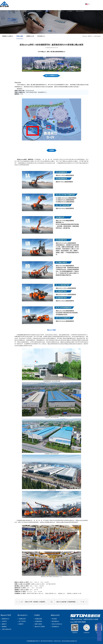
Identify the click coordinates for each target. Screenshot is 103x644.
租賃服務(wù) (55, 627)
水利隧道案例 (38, 621)
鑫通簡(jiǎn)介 (6, 619)
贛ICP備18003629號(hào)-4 (47, 641)
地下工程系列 (22, 621)
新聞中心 (48, 11)
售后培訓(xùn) (41, 36)
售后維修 (54, 619)
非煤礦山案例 (38, 619)
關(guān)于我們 (14, 11)
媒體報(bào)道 (30, 36)
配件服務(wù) (55, 621)
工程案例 (38, 11)
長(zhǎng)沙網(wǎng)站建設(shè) (69, 641)
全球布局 (4, 621)
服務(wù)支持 (59, 11)
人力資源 (69, 11)
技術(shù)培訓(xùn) (57, 624)
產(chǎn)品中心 (27, 11)
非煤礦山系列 (22, 619)
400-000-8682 (80, 622)
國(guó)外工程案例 (40, 627)
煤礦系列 (21, 624)
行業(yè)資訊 (20, 36)
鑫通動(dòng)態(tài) (8, 36)
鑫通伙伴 (4, 624)
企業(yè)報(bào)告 (7, 629)
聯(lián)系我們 (80, 11)
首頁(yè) (4, 11)
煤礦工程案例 (38, 624)
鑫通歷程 (4, 627)
